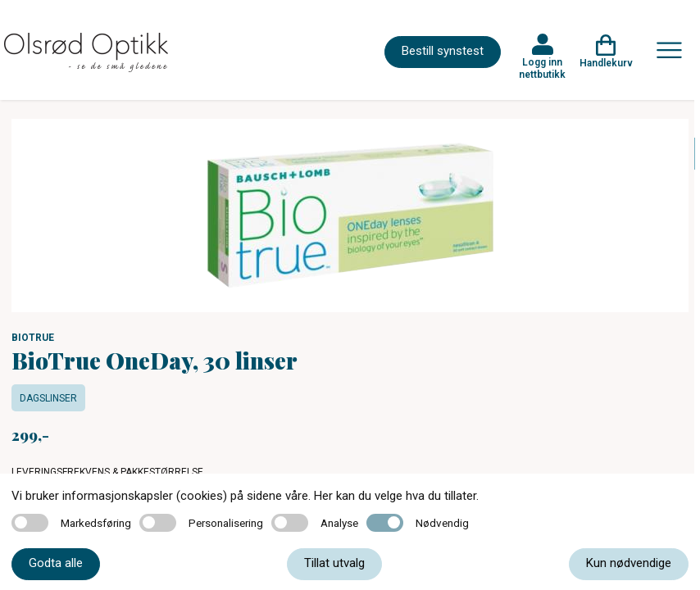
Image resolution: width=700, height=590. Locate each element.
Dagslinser (48, 398)
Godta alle (56, 563)
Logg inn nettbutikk (542, 68)
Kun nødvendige (629, 563)
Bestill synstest (443, 51)
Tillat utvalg (334, 563)
